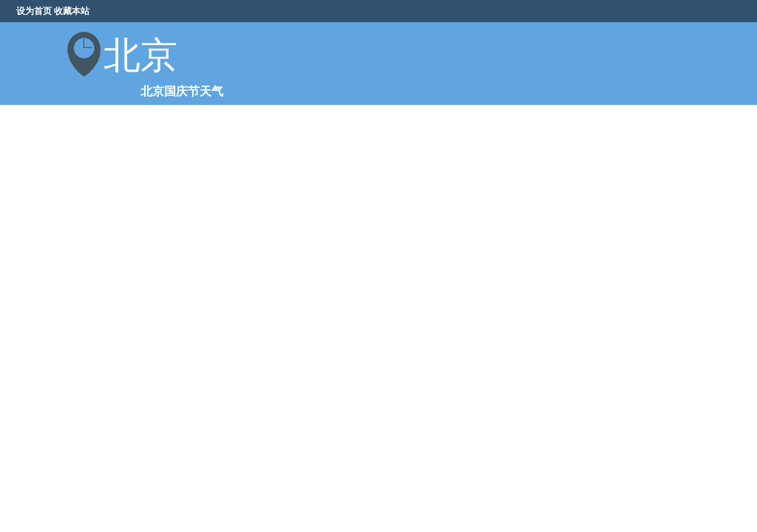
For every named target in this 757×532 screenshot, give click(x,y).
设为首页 (34, 11)
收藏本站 (72, 11)
